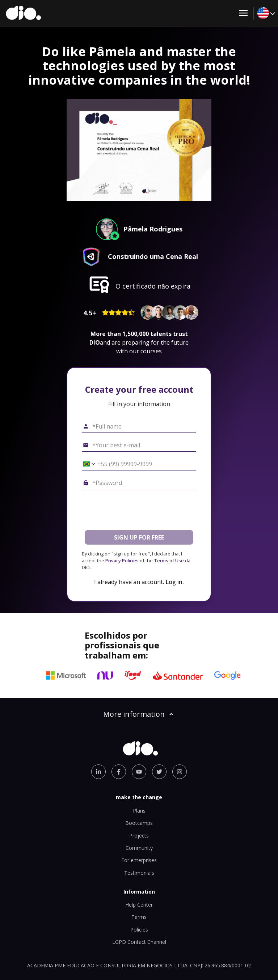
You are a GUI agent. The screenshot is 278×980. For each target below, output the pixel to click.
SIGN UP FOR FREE (139, 537)
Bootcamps (139, 823)
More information (139, 714)
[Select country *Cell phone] (87, 464)
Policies (139, 930)
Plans (139, 811)
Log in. (175, 582)
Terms (139, 917)
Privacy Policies (122, 561)
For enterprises (139, 860)
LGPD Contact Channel (139, 942)
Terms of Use (169, 561)
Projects (139, 836)
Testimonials (139, 873)
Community (139, 848)
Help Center (139, 905)
